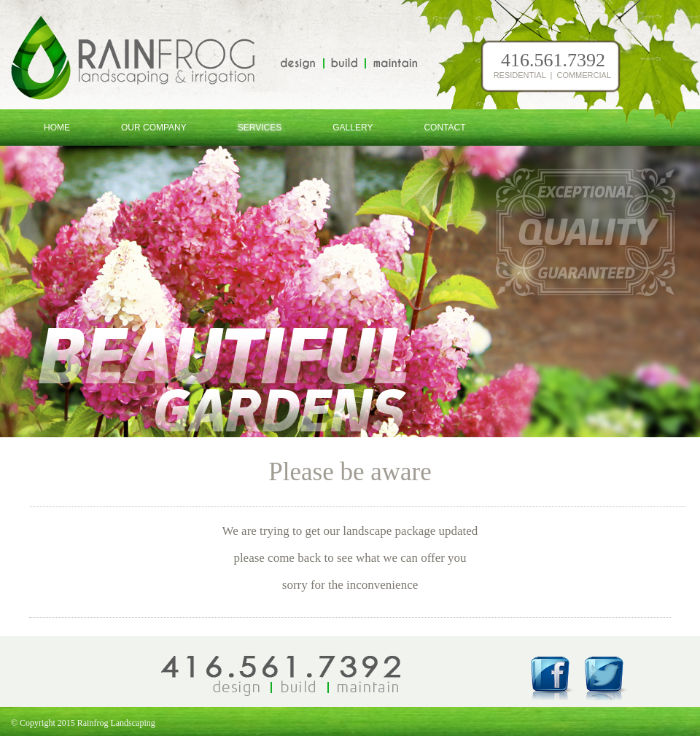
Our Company (154, 128)
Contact (444, 128)
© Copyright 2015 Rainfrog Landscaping (78, 723)
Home (57, 128)
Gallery (353, 128)
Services (260, 128)
